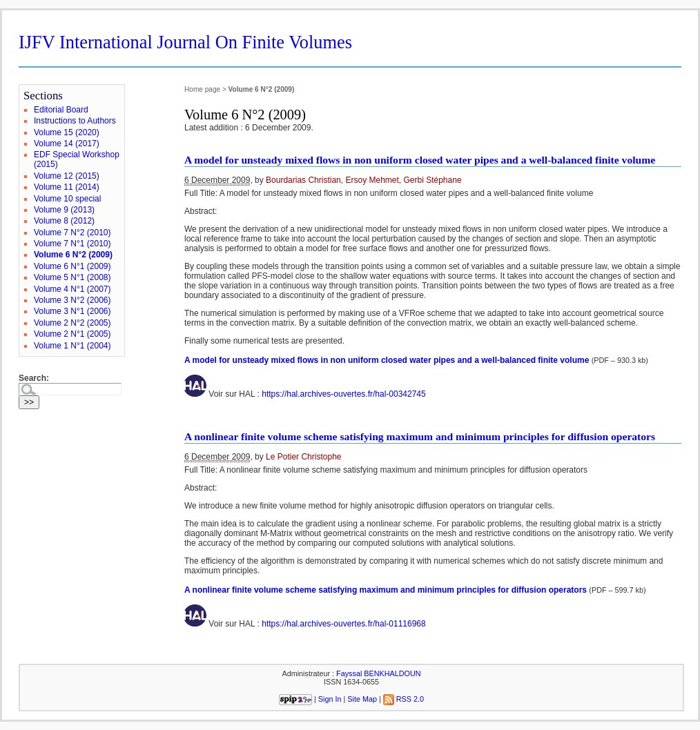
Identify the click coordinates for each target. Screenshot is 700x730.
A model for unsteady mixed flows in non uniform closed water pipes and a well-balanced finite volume (420, 160)
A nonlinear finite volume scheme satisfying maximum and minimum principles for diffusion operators (420, 436)
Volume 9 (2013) (64, 210)
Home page (202, 89)
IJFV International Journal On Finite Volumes (185, 42)
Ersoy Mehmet (372, 180)
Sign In (330, 699)
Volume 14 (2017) (67, 144)
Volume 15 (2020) (67, 132)
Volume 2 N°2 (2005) (72, 323)
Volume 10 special (67, 199)
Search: (34, 378)
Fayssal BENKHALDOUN (378, 673)
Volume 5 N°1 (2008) (72, 277)
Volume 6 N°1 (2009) (72, 266)
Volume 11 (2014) (67, 187)
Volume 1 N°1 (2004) (72, 346)
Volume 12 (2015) (67, 176)
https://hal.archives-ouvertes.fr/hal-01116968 (343, 624)
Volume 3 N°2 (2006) (72, 300)
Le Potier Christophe (303, 457)
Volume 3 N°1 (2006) (72, 311)
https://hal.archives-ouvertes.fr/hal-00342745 (343, 394)
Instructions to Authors (75, 121)
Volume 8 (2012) (64, 221)
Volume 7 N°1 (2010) (72, 244)
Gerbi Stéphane (433, 180)
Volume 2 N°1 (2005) (72, 334)
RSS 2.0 (404, 699)
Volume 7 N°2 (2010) (72, 233)
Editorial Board (61, 110)
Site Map (362, 699)
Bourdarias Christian (303, 180)
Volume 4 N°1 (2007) (72, 289)
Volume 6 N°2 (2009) (73, 255)
